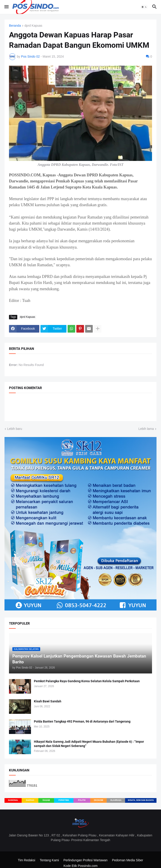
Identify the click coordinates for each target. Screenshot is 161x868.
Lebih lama (146, 429)
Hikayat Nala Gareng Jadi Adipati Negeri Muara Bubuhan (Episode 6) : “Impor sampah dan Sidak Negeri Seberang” (89, 744)
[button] (6, 7)
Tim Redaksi (27, 860)
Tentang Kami (49, 860)
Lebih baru (15, 429)
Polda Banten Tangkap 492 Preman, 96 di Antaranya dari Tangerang (82, 721)
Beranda (15, 26)
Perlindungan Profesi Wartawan (85, 860)
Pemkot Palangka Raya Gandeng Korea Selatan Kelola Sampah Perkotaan (87, 681)
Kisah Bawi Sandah (48, 701)
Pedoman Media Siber (128, 860)
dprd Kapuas (33, 26)
